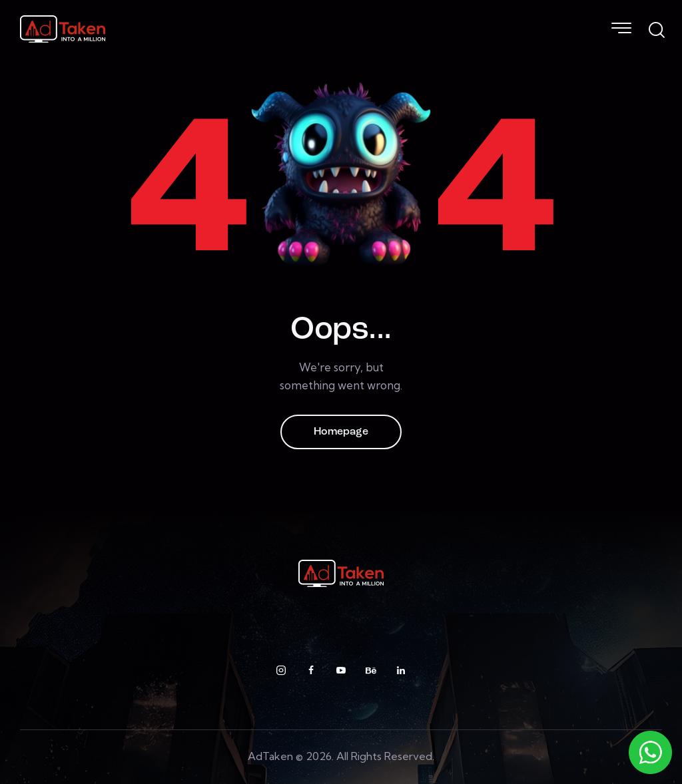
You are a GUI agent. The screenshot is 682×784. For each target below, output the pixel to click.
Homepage (341, 432)
